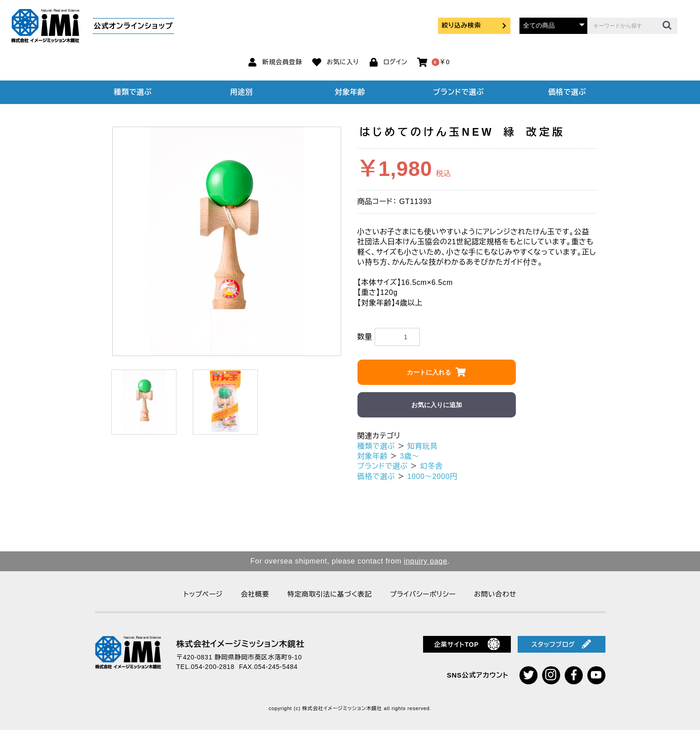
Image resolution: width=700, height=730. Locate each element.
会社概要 (255, 594)
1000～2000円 (432, 476)
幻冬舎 (431, 466)
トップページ (203, 594)
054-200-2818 (213, 667)
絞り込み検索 (474, 25)
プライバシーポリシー (423, 594)
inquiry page (425, 561)
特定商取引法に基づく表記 (329, 594)
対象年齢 (350, 92)
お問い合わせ (495, 594)
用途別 (241, 92)
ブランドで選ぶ (458, 92)
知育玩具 (422, 446)
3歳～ (410, 456)
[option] (227, 241)
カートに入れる (429, 372)
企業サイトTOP (467, 644)
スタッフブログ (561, 644)
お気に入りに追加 (437, 405)
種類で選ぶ (133, 92)
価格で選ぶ (567, 92)
